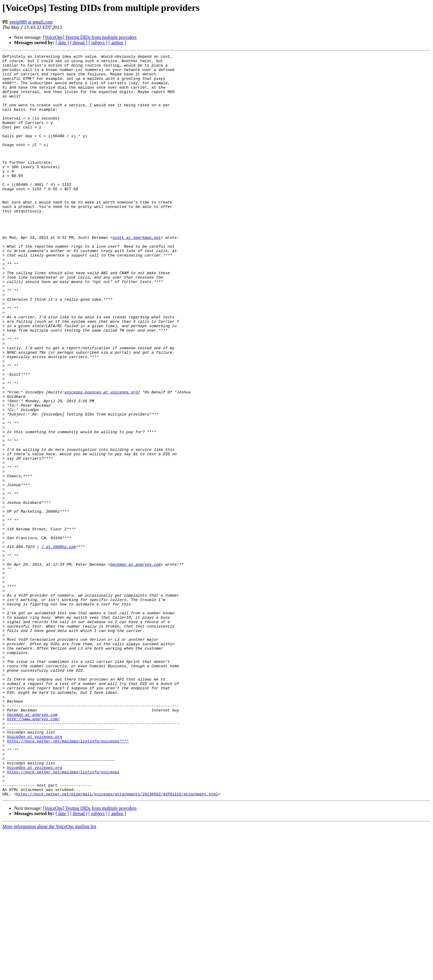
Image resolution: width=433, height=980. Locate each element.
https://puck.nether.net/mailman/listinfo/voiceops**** (68, 879)
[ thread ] (79, 43)
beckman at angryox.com (136, 667)
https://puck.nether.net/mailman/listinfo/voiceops (63, 916)
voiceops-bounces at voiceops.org (101, 460)
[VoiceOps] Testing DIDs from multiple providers (90, 37)
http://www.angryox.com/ (33, 852)
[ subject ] (98, 43)
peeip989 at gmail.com (31, 22)
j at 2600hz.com (59, 645)
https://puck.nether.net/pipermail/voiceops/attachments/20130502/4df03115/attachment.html (117, 942)
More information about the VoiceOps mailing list (49, 975)
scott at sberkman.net (136, 274)
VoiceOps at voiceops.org (35, 873)
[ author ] (117, 43)
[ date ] (62, 43)
